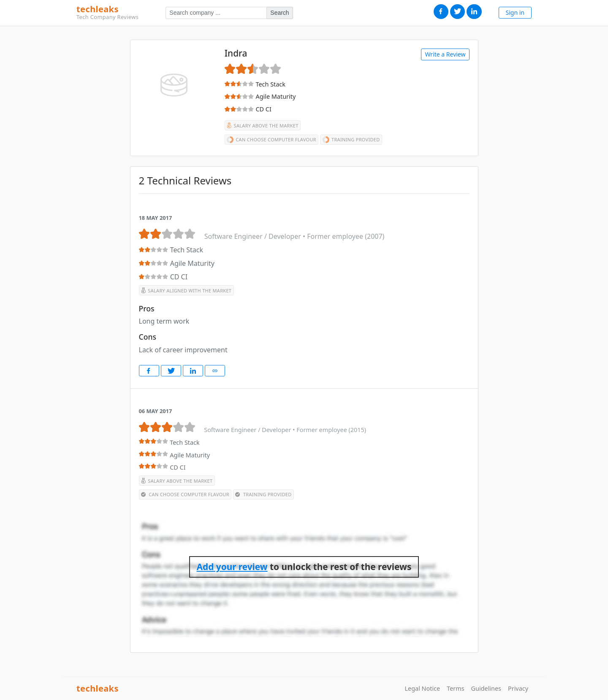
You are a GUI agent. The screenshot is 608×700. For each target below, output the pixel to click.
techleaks (107, 13)
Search (280, 13)
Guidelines (486, 688)
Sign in (515, 12)
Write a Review (445, 54)
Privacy (518, 688)
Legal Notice (423, 688)
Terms (455, 688)
